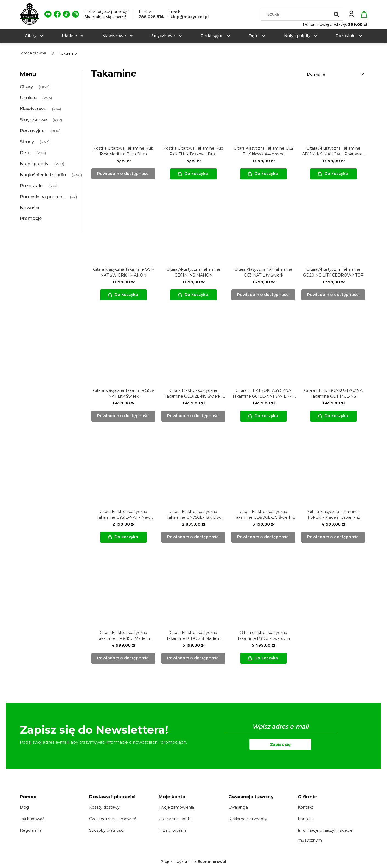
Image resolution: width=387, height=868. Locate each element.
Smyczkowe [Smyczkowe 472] (33, 120)
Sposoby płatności (107, 830)
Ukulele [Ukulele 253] (28, 98)
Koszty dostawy (104, 807)
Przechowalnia (173, 830)
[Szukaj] (336, 14)
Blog (24, 807)
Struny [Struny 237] (27, 142)
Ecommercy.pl (212, 861)
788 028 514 (151, 17)
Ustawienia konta (175, 819)
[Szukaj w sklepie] (297, 14)
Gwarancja (238, 807)
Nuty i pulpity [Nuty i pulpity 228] (34, 164)
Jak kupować (32, 819)
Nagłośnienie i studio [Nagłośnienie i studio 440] (43, 175)
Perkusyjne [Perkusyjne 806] (32, 131)
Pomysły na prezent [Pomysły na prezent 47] (42, 197)
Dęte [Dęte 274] (25, 153)
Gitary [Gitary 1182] (26, 87)
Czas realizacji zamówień (113, 819)
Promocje (31, 218)
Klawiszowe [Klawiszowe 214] (33, 109)
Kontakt (305, 807)
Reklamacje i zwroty (248, 819)
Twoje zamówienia (176, 807)
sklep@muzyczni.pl (188, 17)
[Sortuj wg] (336, 74)
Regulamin (30, 830)
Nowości (29, 208)
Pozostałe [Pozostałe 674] (31, 186)
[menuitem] (31, 36)
